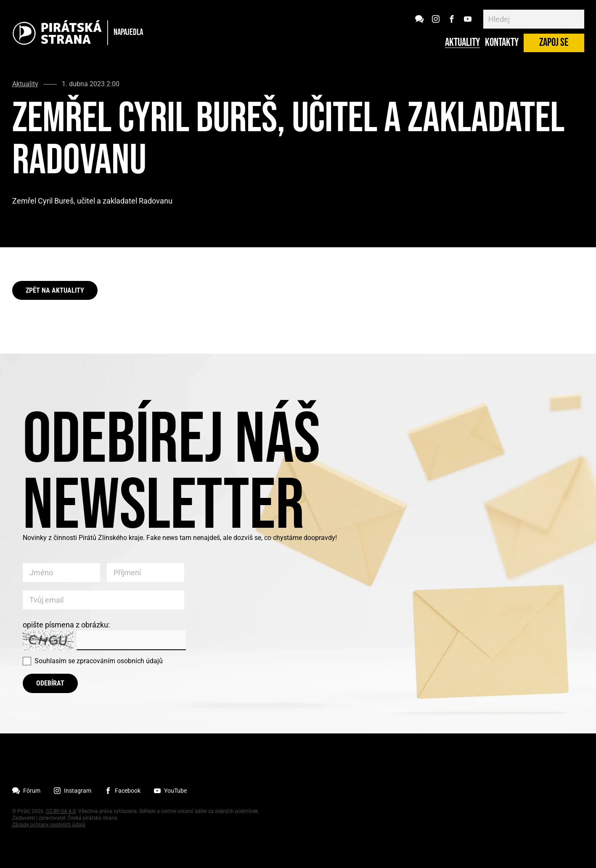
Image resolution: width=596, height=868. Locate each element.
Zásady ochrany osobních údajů (49, 825)
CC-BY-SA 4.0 (61, 811)
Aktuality (462, 43)
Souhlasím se (99, 661)
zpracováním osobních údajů (120, 661)
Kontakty (502, 43)
